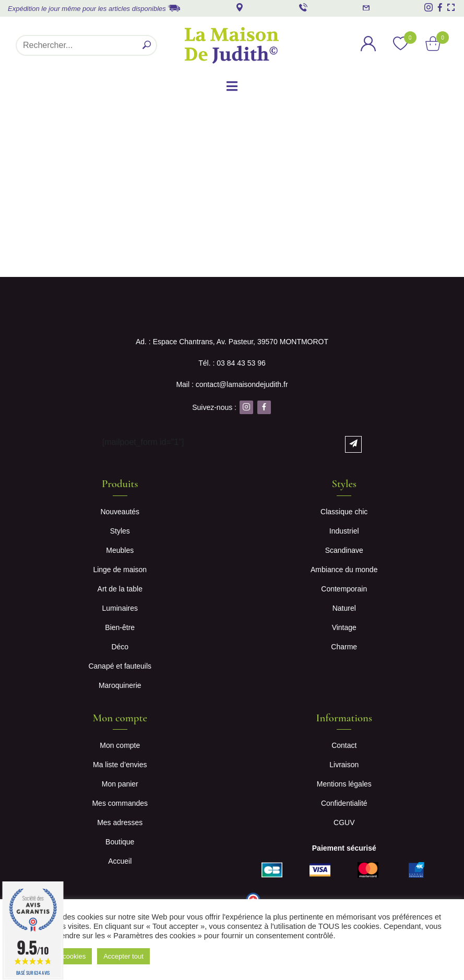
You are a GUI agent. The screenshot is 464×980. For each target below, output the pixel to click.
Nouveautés (120, 512)
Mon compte (120, 745)
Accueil (120, 861)
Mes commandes (120, 803)
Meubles (120, 550)
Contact (344, 745)
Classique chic (344, 512)
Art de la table (120, 589)
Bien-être (120, 627)
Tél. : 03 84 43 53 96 (232, 363)
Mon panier (120, 784)
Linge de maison (120, 570)
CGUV (344, 822)
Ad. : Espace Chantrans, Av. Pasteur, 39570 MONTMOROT (232, 342)
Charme (344, 647)
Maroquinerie (120, 685)
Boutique (120, 842)
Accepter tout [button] (123, 956)
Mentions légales (344, 784)
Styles (120, 531)
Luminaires (120, 608)
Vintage (344, 627)
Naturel (344, 608)
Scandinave (344, 550)
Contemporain (344, 589)
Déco (120, 647)
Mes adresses (120, 822)
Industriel (344, 531)
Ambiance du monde (344, 570)
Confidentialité (344, 803)
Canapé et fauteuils (120, 666)
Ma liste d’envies (120, 765)
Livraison (344, 765)
